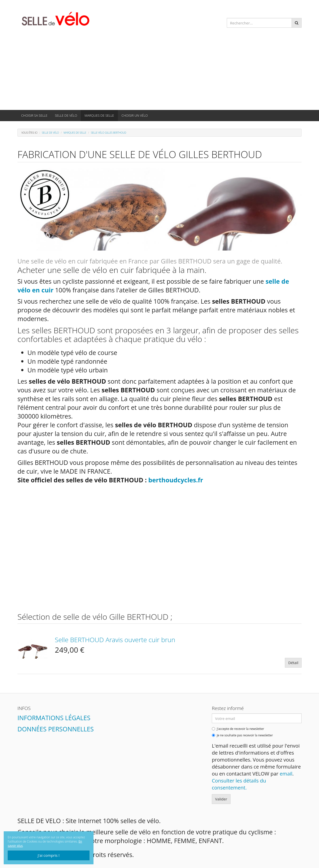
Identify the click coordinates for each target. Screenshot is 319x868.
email (286, 774)
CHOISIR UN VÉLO (135, 115)
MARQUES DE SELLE (99, 115)
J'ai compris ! (49, 855)
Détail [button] (293, 663)
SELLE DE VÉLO (66, 115)
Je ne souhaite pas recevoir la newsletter (242, 735)
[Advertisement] (159, 73)
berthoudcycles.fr (176, 480)
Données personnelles (56, 729)
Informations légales (54, 718)
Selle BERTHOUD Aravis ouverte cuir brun (115, 640)
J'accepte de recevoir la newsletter (238, 729)
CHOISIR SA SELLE (34, 115)
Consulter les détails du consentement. (239, 784)
